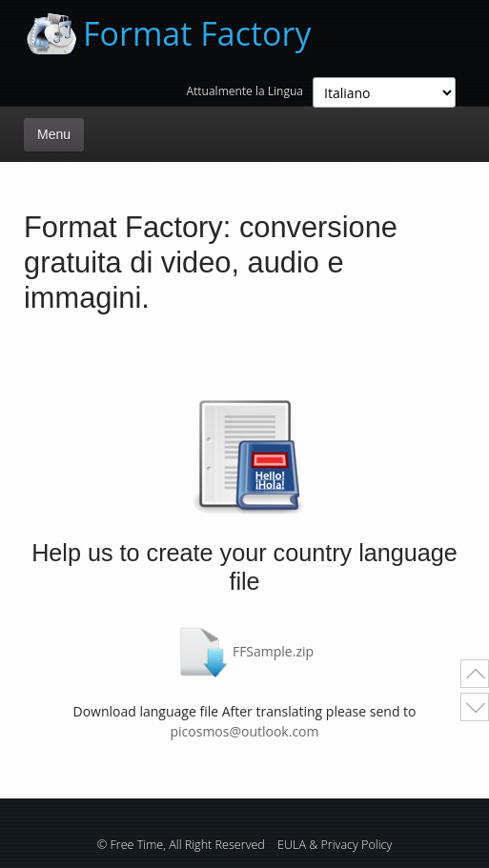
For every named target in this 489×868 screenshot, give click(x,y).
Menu (54, 134)
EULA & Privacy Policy (335, 845)
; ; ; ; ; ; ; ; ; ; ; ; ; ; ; (384, 92)
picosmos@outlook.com (244, 731)
